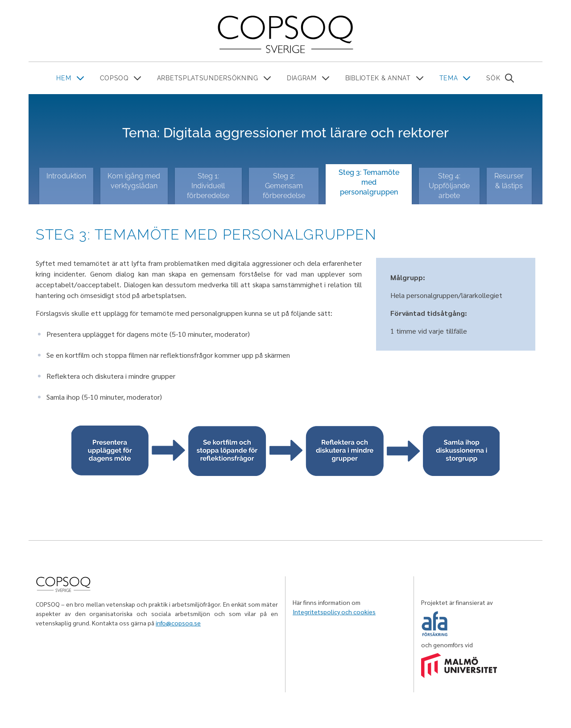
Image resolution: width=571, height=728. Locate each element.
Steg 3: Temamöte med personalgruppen (369, 182)
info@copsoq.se (178, 623)
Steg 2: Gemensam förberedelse (284, 186)
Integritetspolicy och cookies (334, 612)
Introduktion (66, 176)
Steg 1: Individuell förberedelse (208, 186)
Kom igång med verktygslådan (134, 181)
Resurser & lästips (509, 181)
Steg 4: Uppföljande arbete (449, 186)
